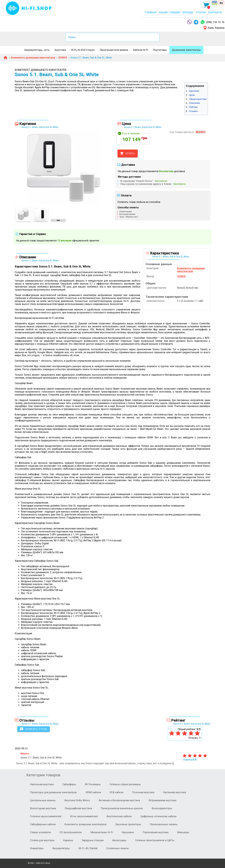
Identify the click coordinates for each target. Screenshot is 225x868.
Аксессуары (119, 840)
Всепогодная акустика (43, 808)
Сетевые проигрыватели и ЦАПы (155, 840)
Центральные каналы (43, 800)
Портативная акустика (156, 832)
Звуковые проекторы (128, 824)
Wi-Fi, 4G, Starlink (88, 848)
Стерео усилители (40, 832)
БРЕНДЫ (188, 12)
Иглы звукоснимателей (84, 816)
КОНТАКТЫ (215, 12)
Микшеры (183, 832)
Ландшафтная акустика (78, 808)
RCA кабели (116, 792)
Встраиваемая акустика (162, 800)
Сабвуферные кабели (43, 824)
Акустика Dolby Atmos (77, 800)
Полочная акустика (143, 792)
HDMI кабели (93, 792)
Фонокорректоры (162, 808)
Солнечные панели (118, 848)
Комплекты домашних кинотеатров (85, 824)
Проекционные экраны (164, 824)
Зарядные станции (93, 840)
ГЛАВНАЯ (151, 12)
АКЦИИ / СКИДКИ (170, 12)
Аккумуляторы (61, 848)
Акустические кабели (119, 816)
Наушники (128, 832)
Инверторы (37, 848)
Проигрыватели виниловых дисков (122, 808)
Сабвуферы (69, 784)
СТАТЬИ (201, 12)
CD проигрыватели (71, 832)
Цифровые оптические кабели (158, 816)
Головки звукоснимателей (46, 816)
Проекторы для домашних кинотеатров (53, 792)
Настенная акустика (175, 792)
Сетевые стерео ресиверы (125, 784)
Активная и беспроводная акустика (119, 800)
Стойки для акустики (42, 840)
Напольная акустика (42, 784)
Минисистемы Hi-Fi (102, 832)
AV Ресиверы (93, 784)
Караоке (68, 840)
